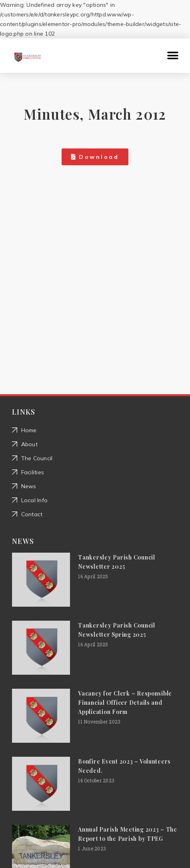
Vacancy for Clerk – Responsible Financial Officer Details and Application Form (125, 703)
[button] (173, 56)
